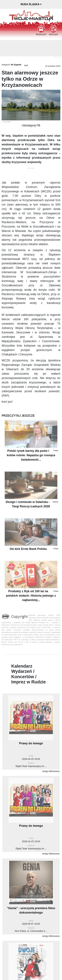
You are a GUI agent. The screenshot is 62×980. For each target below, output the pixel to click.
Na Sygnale (16, 65)
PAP (26, 66)
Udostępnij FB (31, 125)
